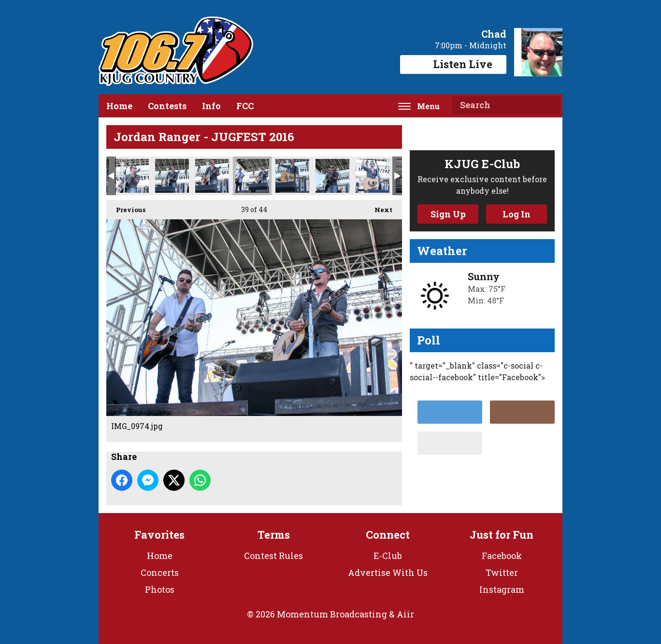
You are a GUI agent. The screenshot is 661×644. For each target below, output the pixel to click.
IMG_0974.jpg (252, 176)
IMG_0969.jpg (212, 176)
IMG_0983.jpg (292, 176)
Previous (126, 207)
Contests (167, 106)
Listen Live (453, 64)
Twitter (502, 572)
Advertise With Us (388, 572)
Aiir (405, 614)
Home (119, 106)
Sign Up (448, 214)
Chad (494, 34)
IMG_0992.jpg (332, 176)
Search (549, 105)
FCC (245, 106)
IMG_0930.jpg (132, 176)
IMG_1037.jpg (373, 176)
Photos (160, 589)
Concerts (160, 572)
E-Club (388, 556)
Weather (442, 251)
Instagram (502, 589)
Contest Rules (273, 556)
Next (379, 207)
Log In (517, 214)
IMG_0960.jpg (172, 176)
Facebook (502, 556)
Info (211, 106)
